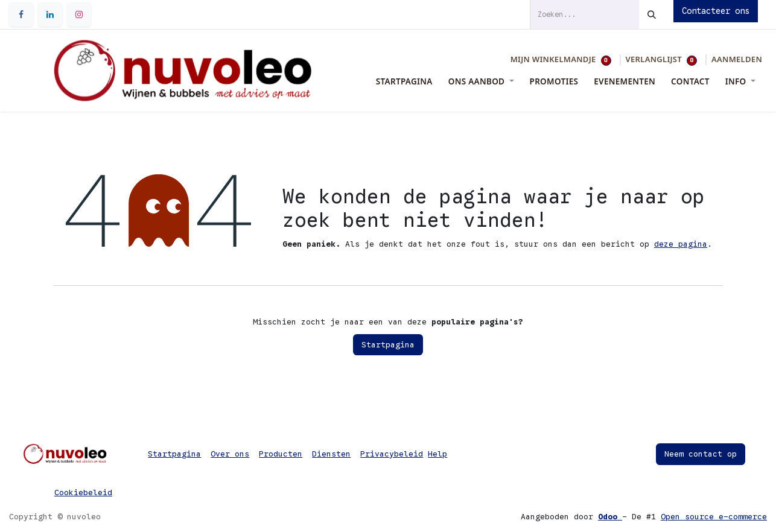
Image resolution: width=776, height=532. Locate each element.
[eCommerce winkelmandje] (561, 60)
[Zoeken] (652, 14)
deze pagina (681, 244)
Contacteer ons (716, 11)
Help (437, 454)
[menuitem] (404, 81)
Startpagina (388, 345)
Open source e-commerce (714, 517)
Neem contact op (701, 454)
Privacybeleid (392, 454)
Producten (281, 454)
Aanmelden (737, 59)
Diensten (331, 454)
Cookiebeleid (83, 492)
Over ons (230, 454)
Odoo (610, 517)
